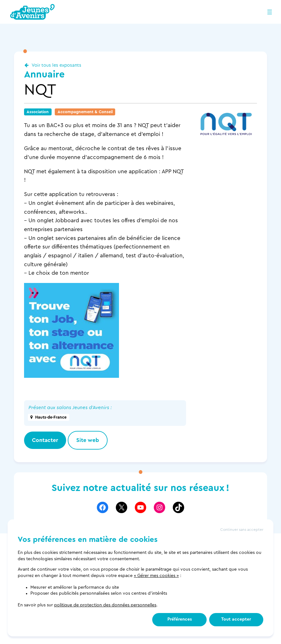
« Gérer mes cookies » (156, 576)
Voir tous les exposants (56, 65)
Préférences (180, 619)
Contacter (45, 440)
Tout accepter (236, 619)
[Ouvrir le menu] (270, 12)
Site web (88, 440)
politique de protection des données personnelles (105, 605)
